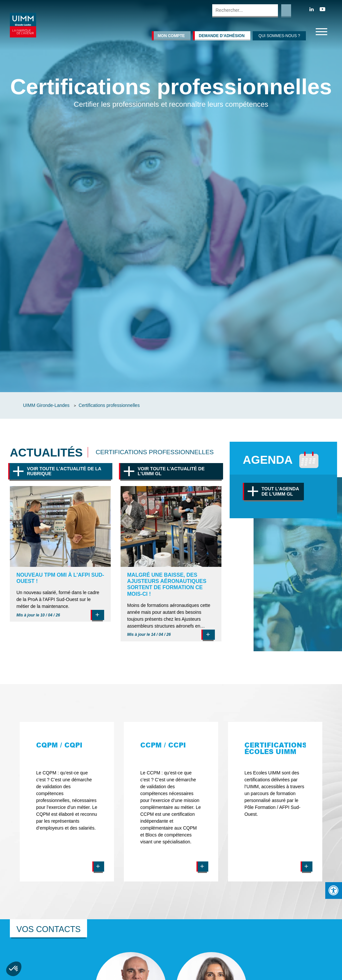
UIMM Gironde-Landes (46, 405)
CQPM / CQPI (59, 745)
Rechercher (286, 11)
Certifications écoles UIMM (276, 748)
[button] (14, 969)
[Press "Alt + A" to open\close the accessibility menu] (334, 891)
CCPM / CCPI (163, 745)
